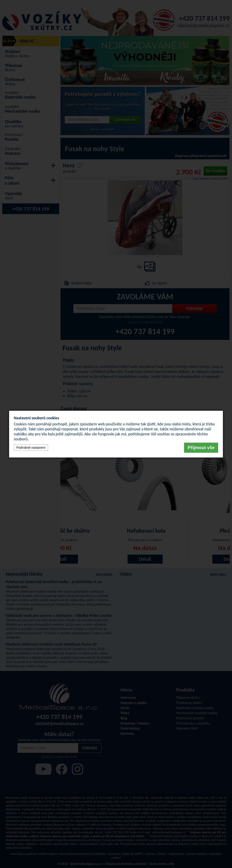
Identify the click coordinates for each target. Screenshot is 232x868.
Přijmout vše (201, 448)
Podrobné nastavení (31, 448)
